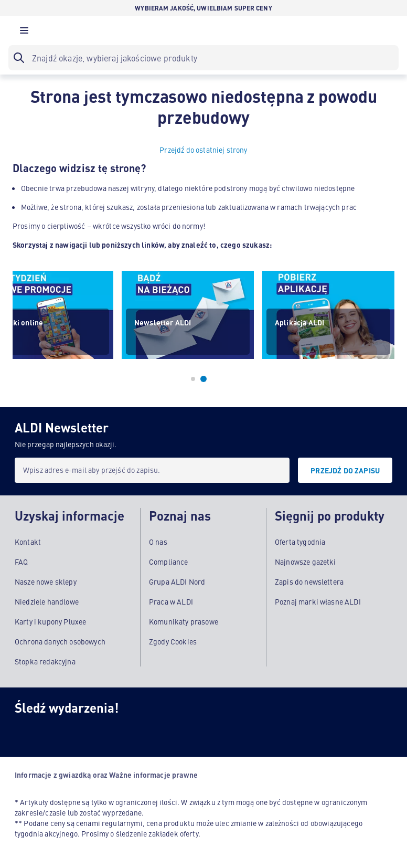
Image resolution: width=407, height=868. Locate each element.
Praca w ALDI (171, 601)
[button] (24, 33)
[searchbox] (203, 58)
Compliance (169, 562)
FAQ (21, 562)
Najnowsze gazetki (306, 562)
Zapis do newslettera (309, 581)
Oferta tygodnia (300, 542)
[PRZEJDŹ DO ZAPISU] (345, 470)
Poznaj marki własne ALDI (318, 601)
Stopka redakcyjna (45, 661)
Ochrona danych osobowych (60, 641)
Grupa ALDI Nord (177, 581)
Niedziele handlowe (47, 601)
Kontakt (28, 542)
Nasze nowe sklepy (46, 581)
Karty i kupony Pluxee (50, 621)
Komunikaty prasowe (184, 621)
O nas (158, 542)
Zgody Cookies (173, 641)
